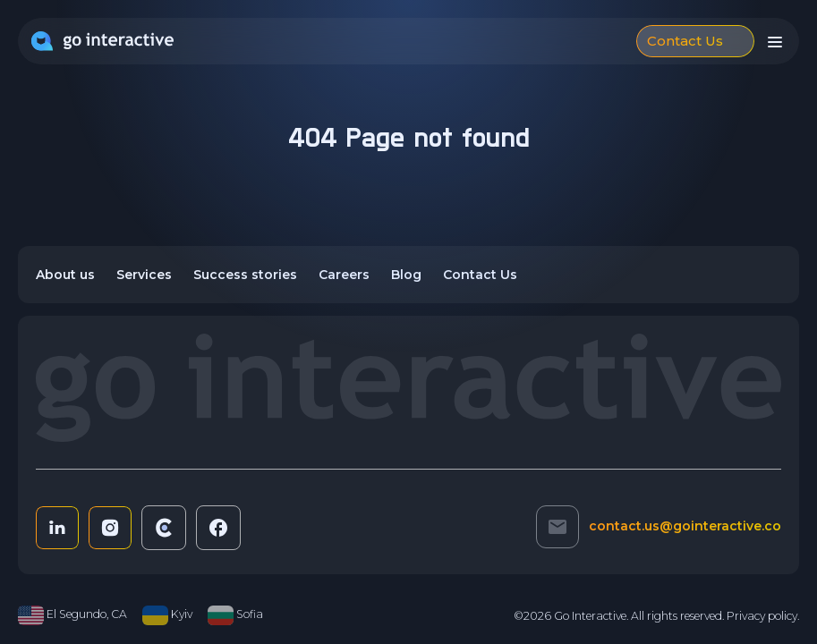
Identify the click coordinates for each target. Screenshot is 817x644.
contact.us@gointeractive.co (685, 526)
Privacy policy (762, 616)
